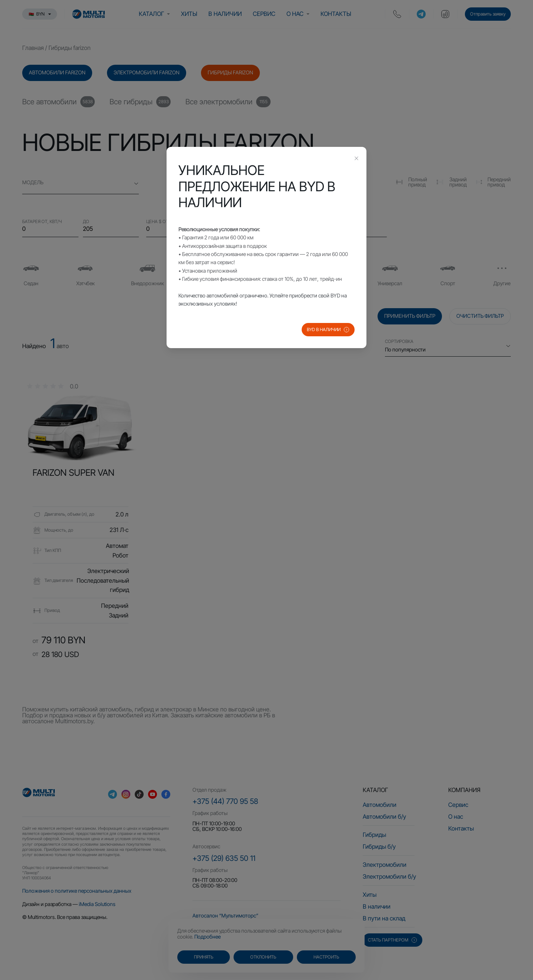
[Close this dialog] (356, 159)
